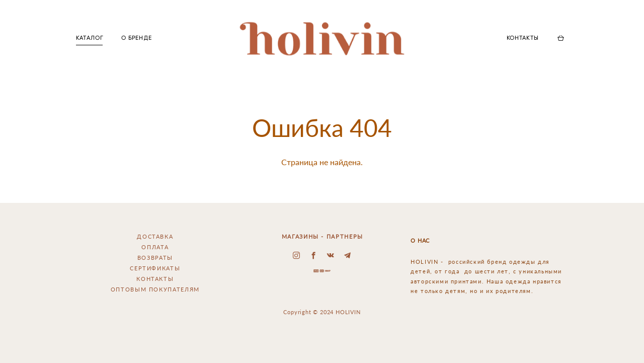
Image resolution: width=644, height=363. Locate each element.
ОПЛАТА (155, 247)
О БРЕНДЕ (137, 38)
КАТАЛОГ (90, 38)
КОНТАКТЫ (522, 38)
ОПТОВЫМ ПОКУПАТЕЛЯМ (155, 289)
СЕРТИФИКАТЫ (155, 268)
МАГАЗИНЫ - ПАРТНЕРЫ (323, 236)
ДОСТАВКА (155, 236)
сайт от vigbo (322, 340)
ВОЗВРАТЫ (155, 258)
